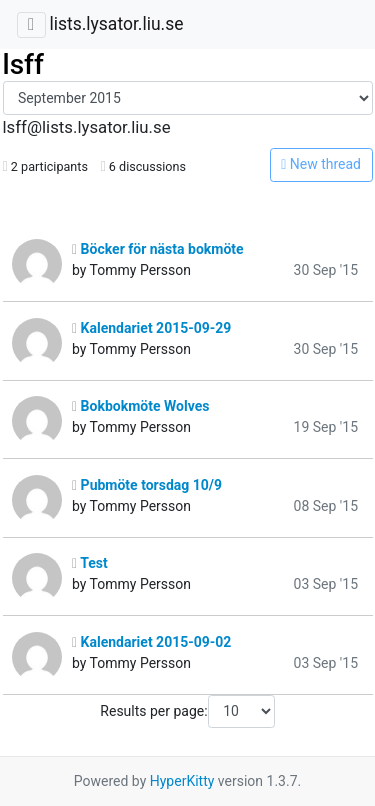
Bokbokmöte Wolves (140, 406)
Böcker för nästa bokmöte (158, 249)
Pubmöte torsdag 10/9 (147, 485)
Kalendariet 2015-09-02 (151, 642)
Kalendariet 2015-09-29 (151, 328)
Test (90, 563)
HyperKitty (182, 781)
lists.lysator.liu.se (116, 24)
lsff (23, 64)
